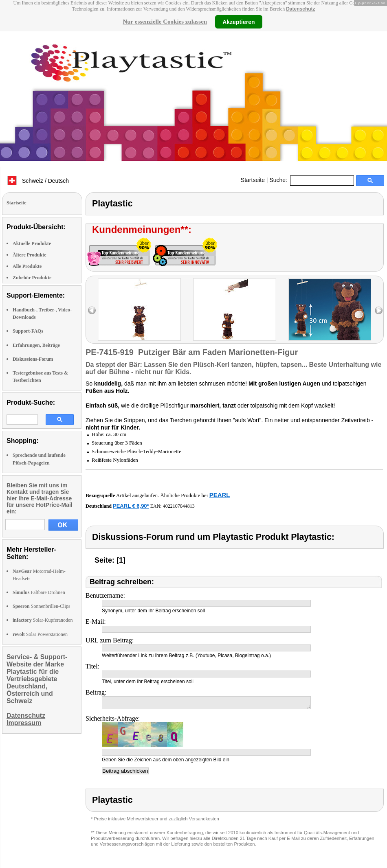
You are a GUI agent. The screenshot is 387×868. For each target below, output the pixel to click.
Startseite (253, 180)
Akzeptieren (239, 22)
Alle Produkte (27, 266)
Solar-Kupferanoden (43, 620)
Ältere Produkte (30, 255)
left (92, 310)
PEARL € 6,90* (131, 506)
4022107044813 (179, 506)
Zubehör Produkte (32, 278)
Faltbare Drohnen (39, 592)
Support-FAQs (28, 331)
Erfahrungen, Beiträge (36, 345)
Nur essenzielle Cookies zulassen (165, 22)
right (379, 310)
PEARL (220, 495)
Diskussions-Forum (33, 359)
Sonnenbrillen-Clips (41, 606)
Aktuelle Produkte (32, 243)
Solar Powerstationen (40, 634)
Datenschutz (300, 9)
